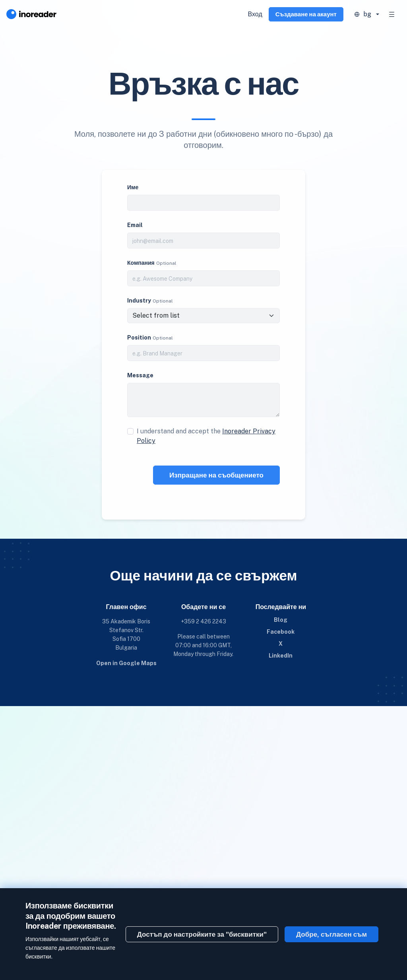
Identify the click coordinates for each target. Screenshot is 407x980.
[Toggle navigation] (392, 14)
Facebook (281, 632)
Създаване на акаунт (306, 14)
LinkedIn (281, 656)
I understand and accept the (206, 436)
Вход (255, 14)
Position (139, 338)
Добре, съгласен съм (331, 934)
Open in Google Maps (126, 663)
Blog (281, 620)
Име (133, 187)
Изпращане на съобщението (216, 475)
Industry (139, 301)
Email (135, 225)
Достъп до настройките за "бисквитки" (202, 934)
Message (140, 375)
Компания (141, 263)
